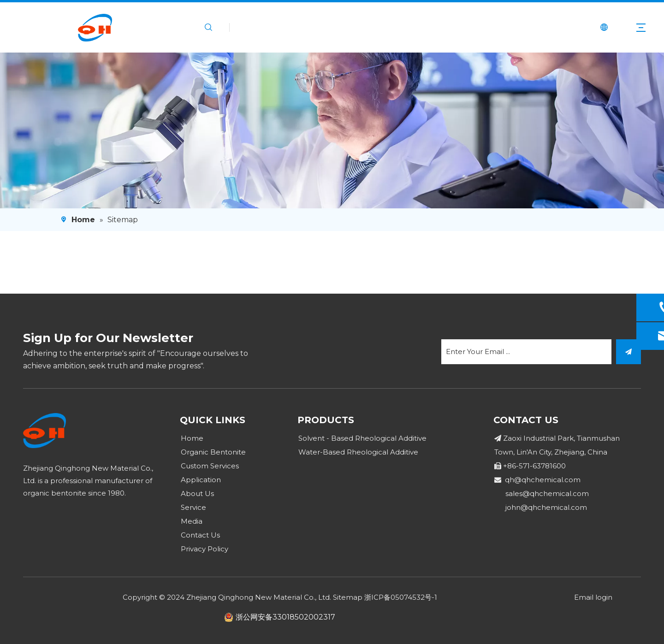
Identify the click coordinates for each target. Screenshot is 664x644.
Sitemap (348, 597)
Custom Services (210, 466)
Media (192, 521)
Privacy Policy (205, 549)
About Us (197, 493)
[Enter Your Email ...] (526, 352)
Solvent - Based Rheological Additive (362, 438)
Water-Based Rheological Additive (358, 452)
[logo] (44, 431)
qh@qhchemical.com (543, 480)
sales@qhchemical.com (547, 493)
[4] (332, 130)
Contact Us (200, 535)
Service (193, 507)
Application (201, 480)
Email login (593, 597)
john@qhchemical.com (546, 507)
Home (192, 438)
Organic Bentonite (213, 452)
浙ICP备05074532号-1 (401, 597)
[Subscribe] (628, 352)
